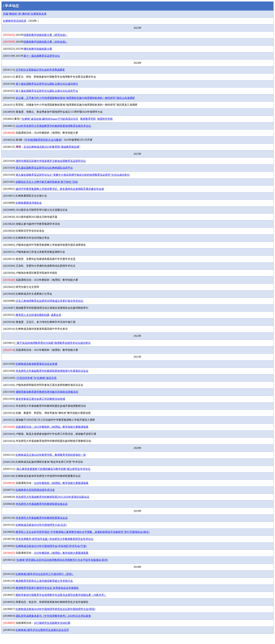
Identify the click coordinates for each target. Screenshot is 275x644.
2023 (52, 147)
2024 (53, 126)
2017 (52, 623)
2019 (61, 553)
